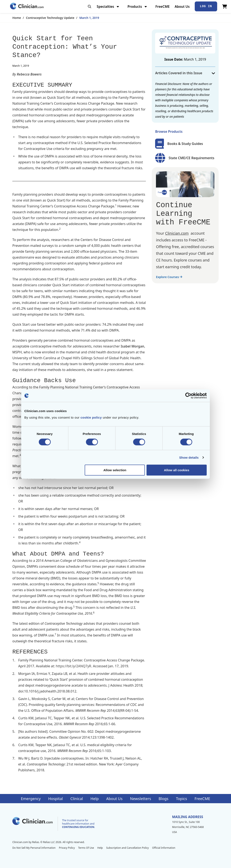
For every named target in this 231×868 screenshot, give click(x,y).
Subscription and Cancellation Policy (127, 848)
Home (17, 18)
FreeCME (162, 7)
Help (95, 799)
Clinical (77, 799)
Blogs (164, 799)
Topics (181, 799)
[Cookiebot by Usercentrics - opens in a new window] (188, 396)
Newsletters (140, 799)
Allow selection (115, 470)
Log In (206, 6)
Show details (189, 457)
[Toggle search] (90, 7)
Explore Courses (169, 277)
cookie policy (91, 417)
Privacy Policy (67, 848)
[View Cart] (225, 7)
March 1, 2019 (89, 18)
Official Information (164, 848)
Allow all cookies (177, 470)
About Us (182, 7)
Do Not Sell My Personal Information (34, 848)
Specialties (108, 7)
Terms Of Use (86, 848)
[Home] (27, 6)
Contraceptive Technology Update (50, 18)
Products (138, 7)
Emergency (31, 799)
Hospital (56, 799)
